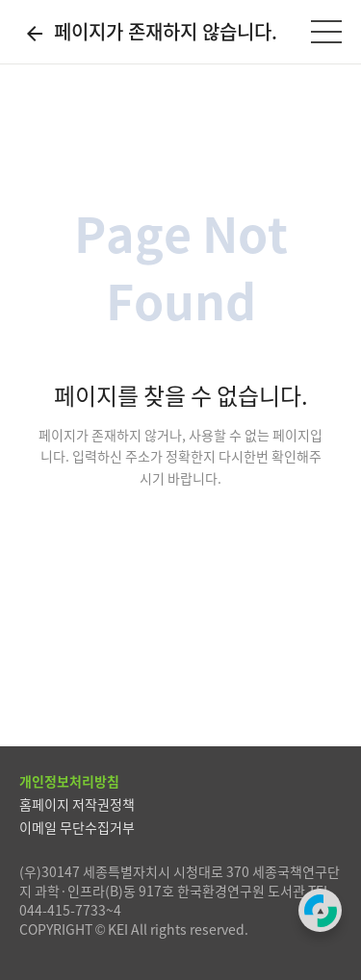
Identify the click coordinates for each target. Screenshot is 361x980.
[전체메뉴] (326, 32)
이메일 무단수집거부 (77, 827)
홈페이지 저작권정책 (77, 804)
